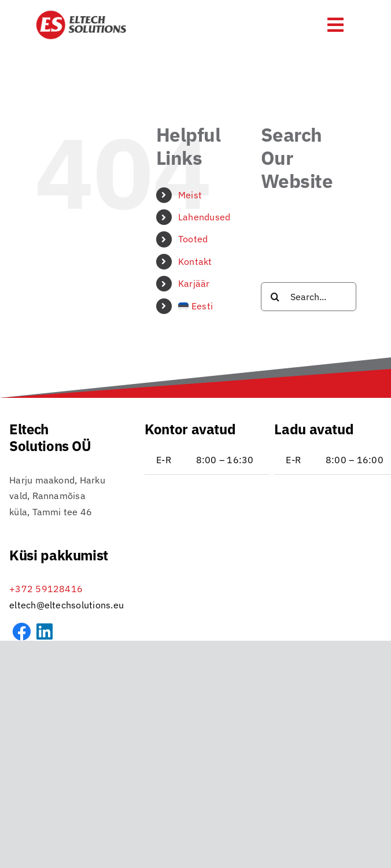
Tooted (193, 239)
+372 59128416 (46, 589)
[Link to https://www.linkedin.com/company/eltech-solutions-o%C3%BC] (45, 631)
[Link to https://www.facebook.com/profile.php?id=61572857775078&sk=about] (21, 631)
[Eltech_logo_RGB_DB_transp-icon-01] (81, 14)
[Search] (275, 297)
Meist (190, 195)
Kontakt (195, 261)
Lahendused (204, 217)
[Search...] (309, 297)
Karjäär (194, 283)
